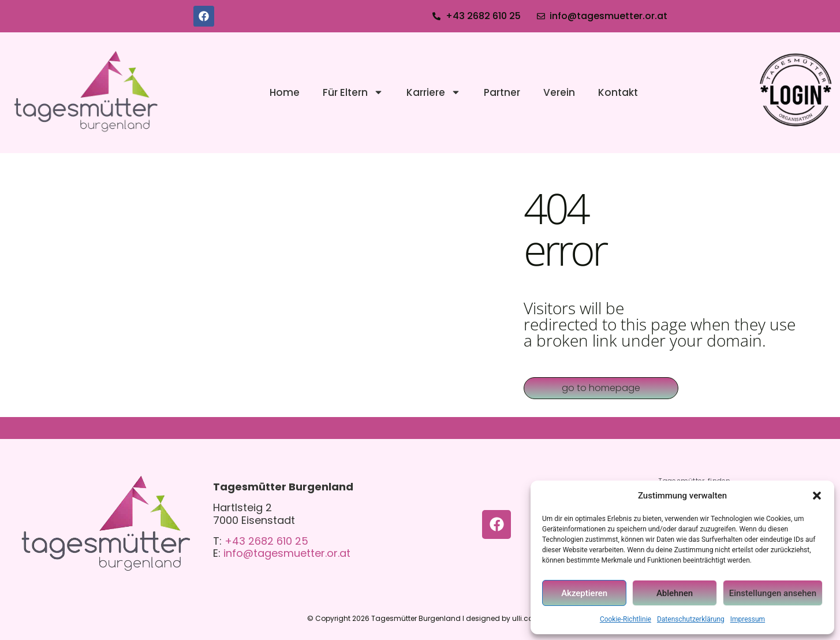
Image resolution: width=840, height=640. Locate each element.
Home (285, 92)
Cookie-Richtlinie (626, 619)
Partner (502, 92)
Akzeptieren (584, 593)
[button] (817, 496)
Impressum (748, 619)
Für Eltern (353, 92)
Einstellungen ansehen (773, 593)
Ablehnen (675, 593)
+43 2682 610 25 (266, 541)
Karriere (434, 92)
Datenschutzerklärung (691, 619)
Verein (559, 92)
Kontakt (618, 92)
